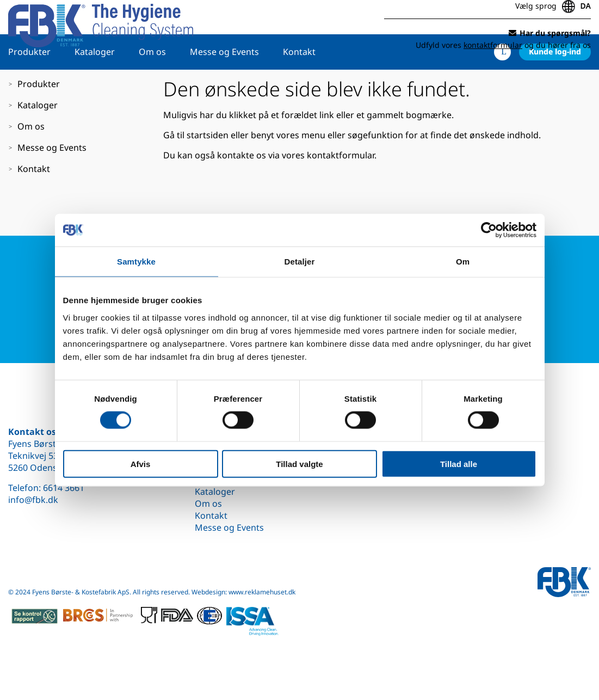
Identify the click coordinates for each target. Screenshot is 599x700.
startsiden (208, 169)
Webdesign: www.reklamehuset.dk (243, 592)
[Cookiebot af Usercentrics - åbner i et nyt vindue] (489, 230)
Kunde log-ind (555, 85)
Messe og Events (224, 85)
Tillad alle (459, 463)
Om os (152, 85)
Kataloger (95, 85)
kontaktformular (341, 189)
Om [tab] (463, 262)
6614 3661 (64, 488)
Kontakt (299, 85)
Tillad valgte (299, 463)
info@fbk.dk (33, 500)
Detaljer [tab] (300, 262)
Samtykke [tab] (136, 262)
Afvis (141, 463)
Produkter (29, 85)
